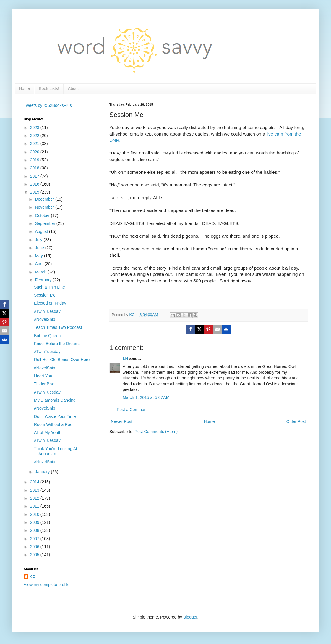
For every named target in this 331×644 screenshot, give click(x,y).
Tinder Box (44, 384)
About (73, 88)
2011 (35, 506)
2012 (35, 498)
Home (24, 88)
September (46, 223)
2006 (35, 547)
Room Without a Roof (54, 424)
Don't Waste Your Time (55, 416)
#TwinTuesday (47, 311)
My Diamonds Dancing (55, 400)
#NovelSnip (45, 319)
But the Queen (47, 336)
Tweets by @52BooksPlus (48, 105)
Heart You (43, 376)
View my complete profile (47, 585)
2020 (35, 152)
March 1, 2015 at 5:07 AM (146, 397)
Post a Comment (132, 410)
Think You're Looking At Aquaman (56, 451)
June (40, 248)
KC (33, 577)
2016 (35, 184)
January (43, 472)
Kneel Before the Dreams (57, 344)
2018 (35, 168)
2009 (35, 522)
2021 (35, 144)
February (44, 280)
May (39, 256)
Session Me (45, 295)
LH (125, 358)
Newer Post (121, 421)
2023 (35, 128)
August (42, 231)
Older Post (296, 421)
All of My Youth (48, 432)
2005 (35, 555)
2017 (35, 176)
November (45, 207)
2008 (35, 530)
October (43, 215)
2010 (35, 514)
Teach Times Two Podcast (58, 327)
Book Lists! (49, 88)
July (39, 240)
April (40, 264)
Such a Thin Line (50, 287)
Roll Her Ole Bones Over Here (62, 360)
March (41, 272)
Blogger (190, 617)
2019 (35, 160)
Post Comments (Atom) (156, 432)
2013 (35, 490)
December (45, 199)
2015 (35, 192)
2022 (35, 136)
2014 (35, 482)
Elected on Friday (50, 303)
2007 (35, 539)
